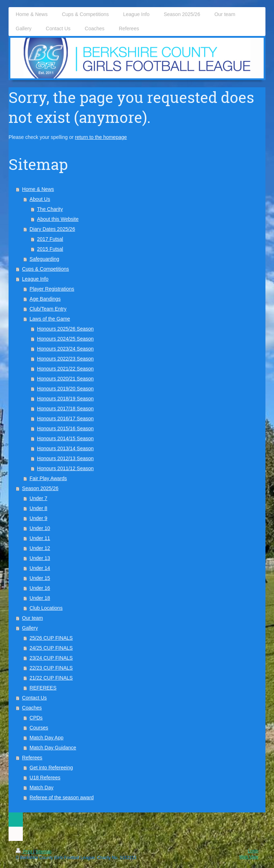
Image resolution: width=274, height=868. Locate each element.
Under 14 (40, 568)
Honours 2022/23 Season (65, 359)
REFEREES (43, 688)
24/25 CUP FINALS (51, 648)
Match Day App (47, 738)
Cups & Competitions (46, 269)
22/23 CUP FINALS (51, 668)
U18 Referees (45, 778)
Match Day (42, 788)
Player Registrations (52, 289)
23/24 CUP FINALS (51, 658)
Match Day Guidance (53, 748)
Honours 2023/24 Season (65, 349)
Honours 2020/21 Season (65, 379)
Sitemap (44, 852)
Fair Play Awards (48, 478)
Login (253, 851)
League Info (35, 279)
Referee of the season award (62, 797)
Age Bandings (45, 299)
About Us (40, 199)
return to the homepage (101, 137)
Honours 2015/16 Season (65, 428)
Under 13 (40, 558)
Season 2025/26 (40, 488)
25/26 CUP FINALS (51, 638)
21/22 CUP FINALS (51, 678)
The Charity (50, 209)
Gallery (30, 628)
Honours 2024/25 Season (65, 339)
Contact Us (34, 698)
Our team (32, 618)
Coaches (32, 708)
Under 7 (39, 498)
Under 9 (39, 518)
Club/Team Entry (48, 309)
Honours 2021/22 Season (65, 369)
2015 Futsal (50, 249)
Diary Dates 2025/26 (52, 229)
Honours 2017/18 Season (65, 409)
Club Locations (46, 608)
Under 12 (40, 548)
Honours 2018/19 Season (65, 399)
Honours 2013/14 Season (65, 448)
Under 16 (40, 588)
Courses (39, 728)
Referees (32, 758)
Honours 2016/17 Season (65, 419)
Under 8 (39, 508)
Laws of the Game (50, 319)
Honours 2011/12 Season (65, 468)
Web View (249, 857)
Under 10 (40, 528)
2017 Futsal (50, 239)
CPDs (36, 718)
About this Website (58, 219)
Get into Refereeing (51, 768)
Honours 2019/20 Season (65, 389)
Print (24, 852)
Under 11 (40, 538)
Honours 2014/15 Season (65, 438)
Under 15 (40, 578)
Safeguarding (44, 259)
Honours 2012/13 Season (65, 458)
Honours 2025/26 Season (65, 329)
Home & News (38, 189)
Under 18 (40, 598)
